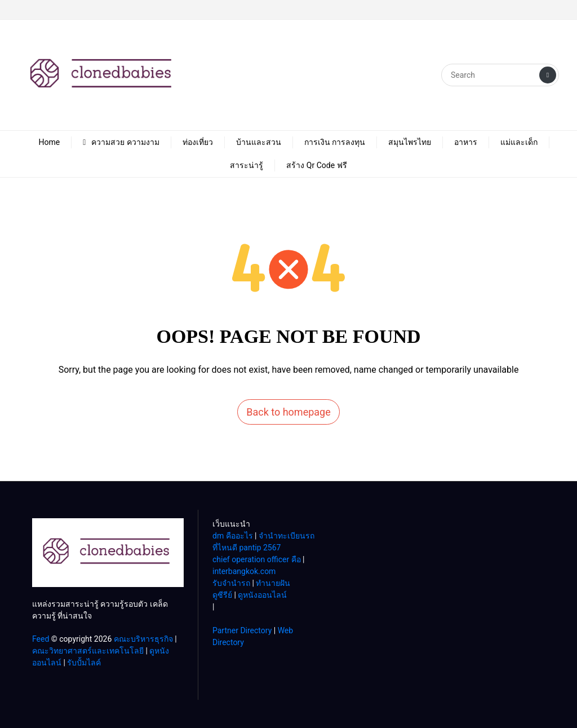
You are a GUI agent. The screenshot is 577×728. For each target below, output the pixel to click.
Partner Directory (242, 630)
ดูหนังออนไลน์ (262, 595)
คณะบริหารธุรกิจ (143, 639)
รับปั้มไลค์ (84, 663)
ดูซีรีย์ (222, 595)
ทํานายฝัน (273, 583)
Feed (41, 639)
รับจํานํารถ (231, 583)
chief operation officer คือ (257, 559)
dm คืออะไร (233, 536)
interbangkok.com (244, 571)
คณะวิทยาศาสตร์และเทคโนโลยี (88, 651)
